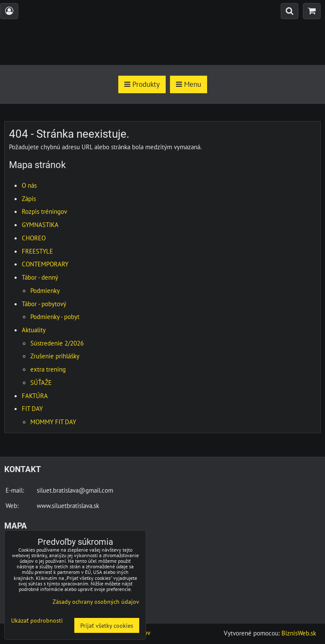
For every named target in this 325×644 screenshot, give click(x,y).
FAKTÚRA (35, 396)
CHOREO (34, 238)
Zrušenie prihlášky (55, 356)
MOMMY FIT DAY (53, 422)
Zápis (29, 198)
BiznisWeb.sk (299, 633)
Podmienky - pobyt (55, 316)
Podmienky (45, 290)
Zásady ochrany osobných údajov (96, 601)
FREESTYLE (37, 251)
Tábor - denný (40, 277)
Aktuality (34, 330)
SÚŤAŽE (41, 382)
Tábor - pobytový (44, 304)
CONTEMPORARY (45, 264)
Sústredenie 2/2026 (57, 343)
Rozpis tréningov (44, 211)
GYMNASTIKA (40, 225)
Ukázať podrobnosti (37, 620)
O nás (29, 185)
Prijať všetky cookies (107, 625)
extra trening (48, 369)
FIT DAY (32, 408)
